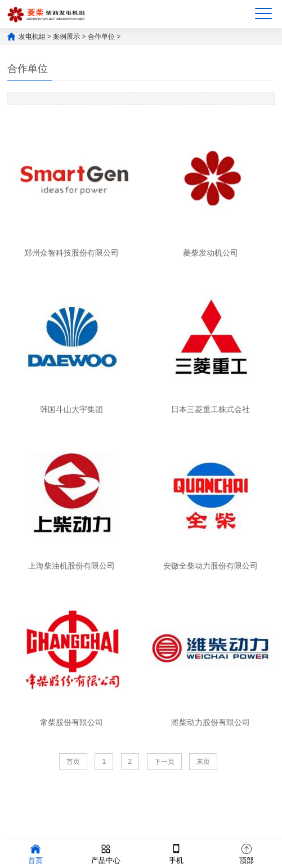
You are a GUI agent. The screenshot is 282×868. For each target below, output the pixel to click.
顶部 (247, 853)
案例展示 (66, 37)
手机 (176, 853)
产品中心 (106, 853)
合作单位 (101, 37)
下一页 (164, 762)
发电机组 (32, 37)
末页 (203, 762)
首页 (73, 762)
